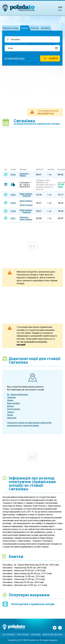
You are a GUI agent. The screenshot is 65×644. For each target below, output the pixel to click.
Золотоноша (26, 205)
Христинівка (26, 194)
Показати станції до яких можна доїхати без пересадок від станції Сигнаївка (29, 424)
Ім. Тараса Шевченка (17, 394)
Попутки (35, 28)
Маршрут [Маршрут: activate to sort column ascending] (23, 169)
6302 (13, 195)
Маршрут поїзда (11, 28)
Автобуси (45, 28)
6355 (13, 175)
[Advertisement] (34, 87)
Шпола (10, 406)
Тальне (10, 412)
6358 (13, 203)
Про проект (23, 635)
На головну (9, 635)
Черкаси (24, 174)
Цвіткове (12, 418)
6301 (13, 218)
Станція (24, 28)
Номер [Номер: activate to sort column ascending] (13, 169)
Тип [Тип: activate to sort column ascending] (6, 169)
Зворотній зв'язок (52, 635)
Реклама (36, 635)
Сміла (10, 415)
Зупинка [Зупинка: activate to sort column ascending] (51, 169)
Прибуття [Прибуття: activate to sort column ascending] (40, 169)
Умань (23, 176)
